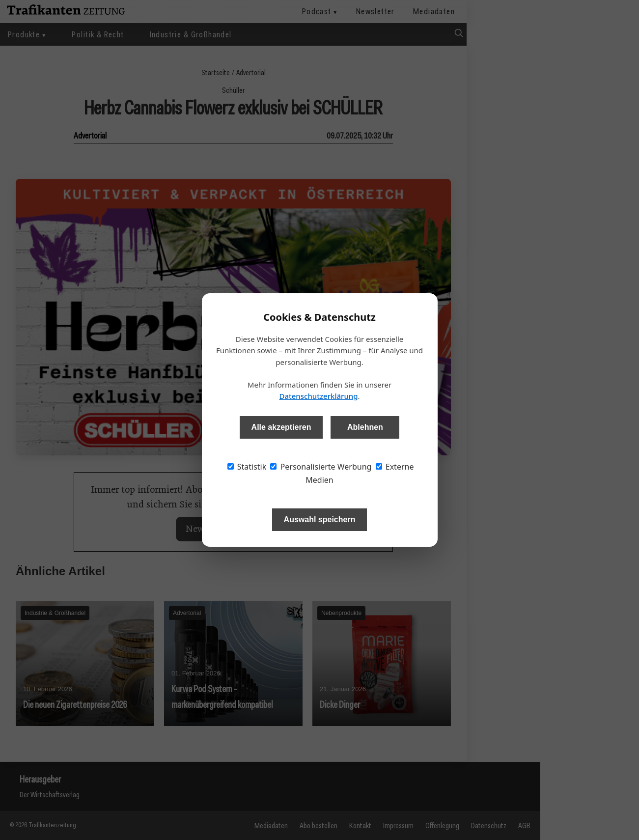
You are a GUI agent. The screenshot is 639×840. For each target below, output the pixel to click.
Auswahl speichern (320, 519)
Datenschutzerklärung (318, 396)
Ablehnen (365, 427)
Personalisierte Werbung (321, 467)
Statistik (247, 467)
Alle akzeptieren (281, 427)
